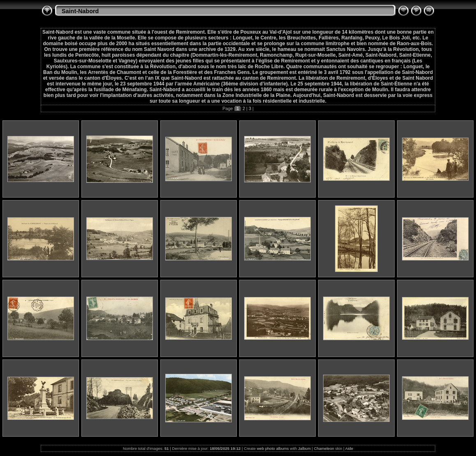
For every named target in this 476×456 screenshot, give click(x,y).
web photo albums (273, 448)
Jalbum (304, 448)
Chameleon (324, 448)
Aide (349, 448)
